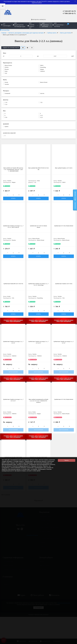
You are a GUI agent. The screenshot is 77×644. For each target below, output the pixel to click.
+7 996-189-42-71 (69, 13)
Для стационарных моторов (59, 25)
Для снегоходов (7, 25)
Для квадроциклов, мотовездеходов (20, 25)
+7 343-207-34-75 (69, 11)
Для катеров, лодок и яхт (33, 26)
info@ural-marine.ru (39, 20)
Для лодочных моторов (46, 25)
